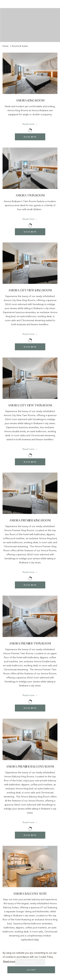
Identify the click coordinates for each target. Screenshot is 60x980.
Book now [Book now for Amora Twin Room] (30, 232)
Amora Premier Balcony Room (30, 767)
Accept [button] (31, 970)
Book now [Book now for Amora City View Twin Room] (30, 462)
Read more (9, 961)
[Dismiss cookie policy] (55, 975)
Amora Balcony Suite (30, 894)
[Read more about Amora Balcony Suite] (30, 866)
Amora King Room (30, 101)
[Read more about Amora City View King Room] (30, 263)
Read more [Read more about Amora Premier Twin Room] (28, 695)
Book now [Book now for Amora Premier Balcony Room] (30, 835)
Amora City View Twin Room (30, 406)
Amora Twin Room (30, 196)
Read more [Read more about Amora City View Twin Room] (28, 449)
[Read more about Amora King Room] (30, 73)
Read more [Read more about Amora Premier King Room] (28, 572)
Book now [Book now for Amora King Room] (30, 137)
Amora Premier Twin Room (30, 644)
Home (6, 46)
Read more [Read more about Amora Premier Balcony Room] (28, 822)
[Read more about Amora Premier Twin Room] (30, 616)
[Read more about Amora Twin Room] (30, 168)
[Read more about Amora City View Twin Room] (30, 378)
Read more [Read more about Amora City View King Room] (28, 334)
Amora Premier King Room (30, 521)
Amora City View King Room (30, 290)
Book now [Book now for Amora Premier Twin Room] (30, 708)
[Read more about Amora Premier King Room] (30, 493)
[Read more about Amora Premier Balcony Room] (30, 739)
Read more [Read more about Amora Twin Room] (28, 219)
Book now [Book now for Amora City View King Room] (30, 347)
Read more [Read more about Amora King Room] (28, 124)
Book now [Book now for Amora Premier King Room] (30, 585)
